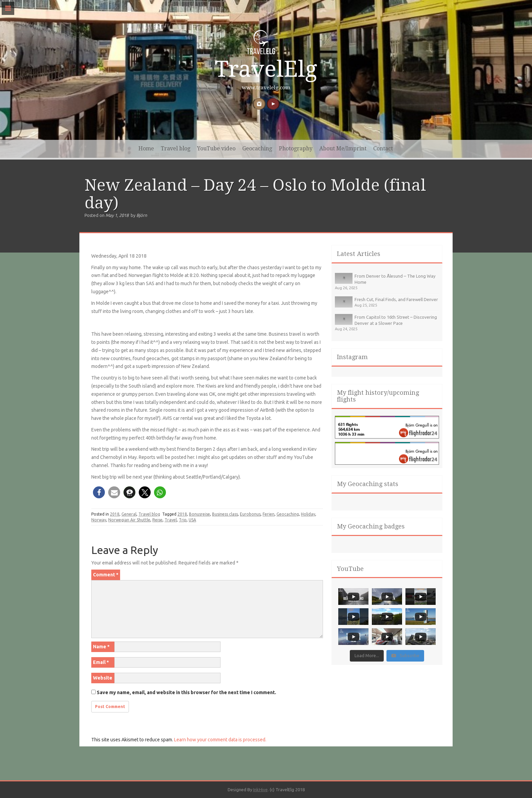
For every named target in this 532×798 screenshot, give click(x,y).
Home (146, 149)
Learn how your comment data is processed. (220, 740)
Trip (183, 520)
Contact (383, 149)
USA (192, 520)
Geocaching (257, 149)
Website (103, 678)
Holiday (308, 514)
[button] (99, 492)
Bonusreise (199, 514)
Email (101, 662)
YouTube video (216, 149)
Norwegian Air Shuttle (129, 520)
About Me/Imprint (343, 149)
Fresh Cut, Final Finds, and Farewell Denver (396, 299)
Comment (106, 575)
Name (101, 647)
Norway (99, 520)
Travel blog (176, 149)
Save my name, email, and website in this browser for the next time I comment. (186, 692)
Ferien (269, 514)
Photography (296, 149)
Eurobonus (250, 514)
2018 (115, 514)
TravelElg (266, 69)
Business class (225, 514)
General (129, 514)
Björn (142, 215)
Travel (171, 520)
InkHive (260, 790)
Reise (157, 520)
